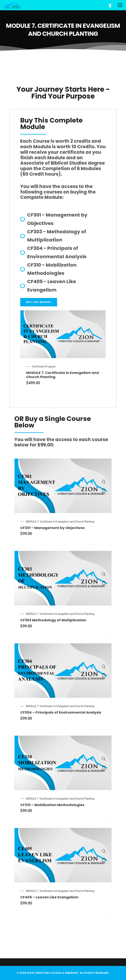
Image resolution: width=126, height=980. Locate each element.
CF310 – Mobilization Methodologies (52, 805)
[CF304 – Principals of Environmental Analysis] (104, 667)
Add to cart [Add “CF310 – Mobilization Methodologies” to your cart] (104, 767)
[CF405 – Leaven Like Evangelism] (104, 851)
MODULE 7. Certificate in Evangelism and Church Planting (60, 522)
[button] (39, 302)
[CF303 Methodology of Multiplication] (104, 574)
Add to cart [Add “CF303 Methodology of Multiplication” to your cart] (104, 583)
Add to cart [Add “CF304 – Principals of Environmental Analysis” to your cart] (104, 675)
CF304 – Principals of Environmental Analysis (61, 712)
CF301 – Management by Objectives (52, 528)
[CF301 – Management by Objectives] (104, 482)
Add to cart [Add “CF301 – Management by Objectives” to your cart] (104, 490)
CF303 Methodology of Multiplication (53, 620)
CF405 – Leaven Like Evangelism (49, 897)
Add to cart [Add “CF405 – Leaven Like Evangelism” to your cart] (104, 860)
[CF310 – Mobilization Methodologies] (104, 759)
